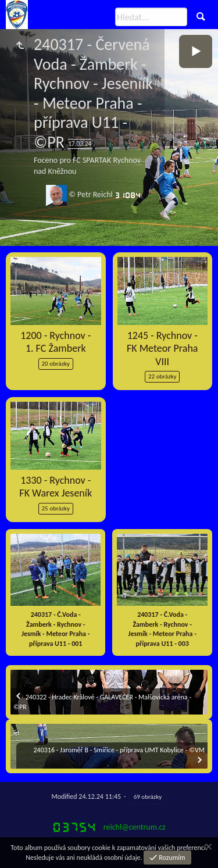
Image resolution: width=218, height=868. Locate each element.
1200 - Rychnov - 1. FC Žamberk (56, 342)
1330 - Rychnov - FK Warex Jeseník (56, 487)
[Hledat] (151, 17)
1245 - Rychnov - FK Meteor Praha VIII (162, 349)
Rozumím (171, 858)
